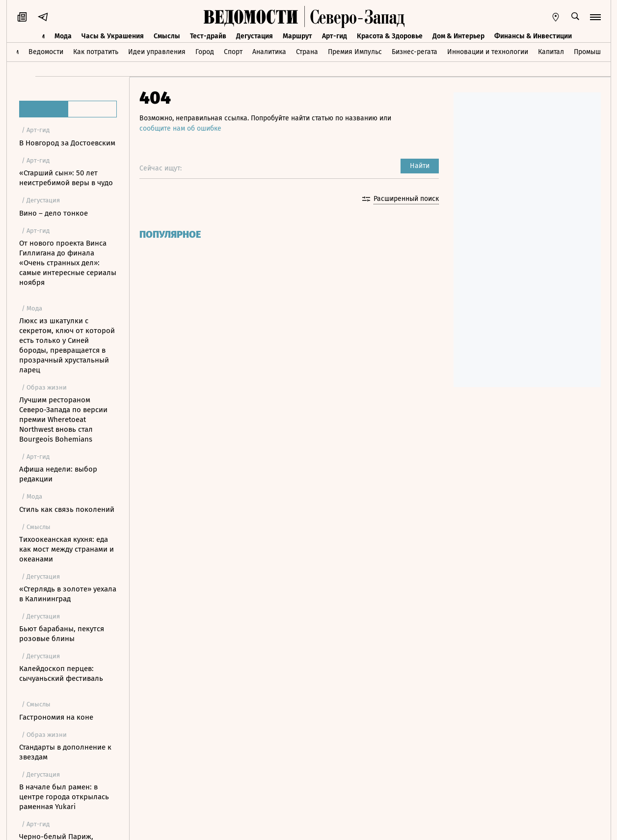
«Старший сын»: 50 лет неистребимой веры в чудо (66, 178)
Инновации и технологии (488, 52)
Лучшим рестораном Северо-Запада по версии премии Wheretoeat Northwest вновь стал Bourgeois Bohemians (63, 420)
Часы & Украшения (113, 36)
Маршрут (297, 36)
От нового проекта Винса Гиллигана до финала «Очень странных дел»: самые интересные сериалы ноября (68, 263)
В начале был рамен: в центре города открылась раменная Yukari (64, 797)
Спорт (233, 52)
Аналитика (269, 52)
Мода (63, 36)
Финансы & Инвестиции (533, 36)
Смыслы (167, 36)
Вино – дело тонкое (54, 213)
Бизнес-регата (415, 52)
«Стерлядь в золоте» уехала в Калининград (68, 594)
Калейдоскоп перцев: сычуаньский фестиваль (61, 673)
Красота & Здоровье (390, 36)
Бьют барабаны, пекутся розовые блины (62, 634)
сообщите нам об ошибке (180, 128)
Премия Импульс (355, 52)
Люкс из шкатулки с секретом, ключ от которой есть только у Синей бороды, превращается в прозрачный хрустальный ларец (67, 345)
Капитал (551, 52)
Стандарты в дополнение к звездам (65, 752)
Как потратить (96, 52)
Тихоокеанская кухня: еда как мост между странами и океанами (67, 549)
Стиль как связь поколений (67, 509)
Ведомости (46, 52)
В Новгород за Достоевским (67, 143)
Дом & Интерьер (458, 36)
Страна (307, 52)
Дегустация (255, 36)
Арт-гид (335, 36)
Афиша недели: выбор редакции (58, 474)
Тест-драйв (208, 36)
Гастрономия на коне (56, 717)
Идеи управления (157, 52)
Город (205, 52)
